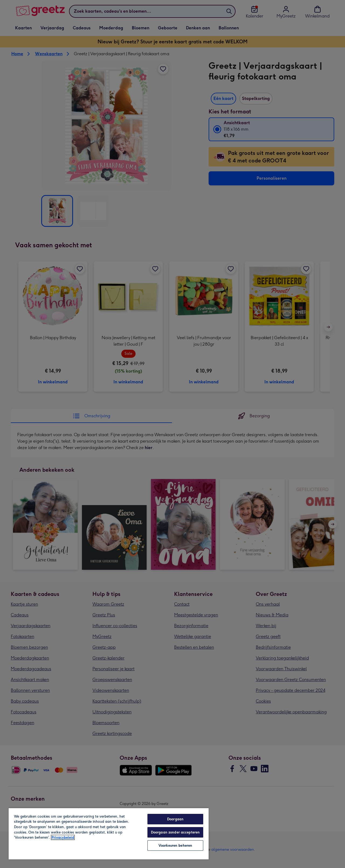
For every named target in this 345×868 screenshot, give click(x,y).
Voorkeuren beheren (175, 846)
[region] (109, 834)
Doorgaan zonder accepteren (175, 832)
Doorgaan (175, 819)
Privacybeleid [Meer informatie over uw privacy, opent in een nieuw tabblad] (63, 837)
